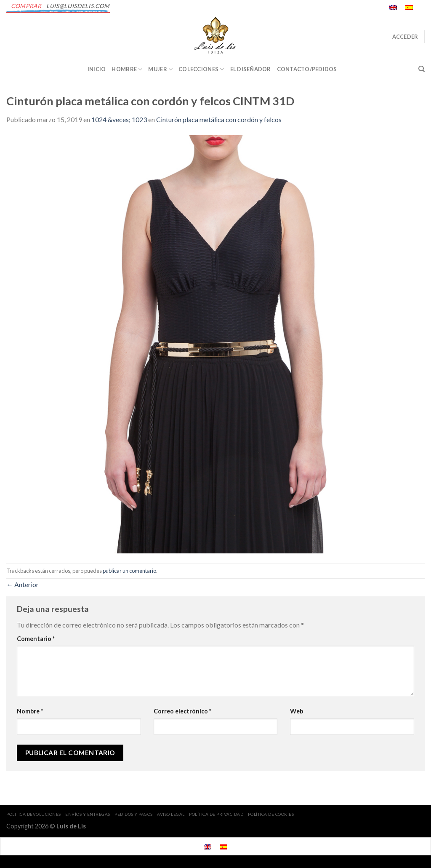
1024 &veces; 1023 (119, 119)
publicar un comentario (129, 571)
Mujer (160, 69)
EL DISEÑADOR (251, 69)
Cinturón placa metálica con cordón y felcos (219, 119)
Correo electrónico (182, 711)
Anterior (23, 584)
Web (297, 711)
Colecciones (201, 69)
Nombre (30, 711)
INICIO (97, 69)
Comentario (36, 639)
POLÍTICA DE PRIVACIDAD (216, 814)
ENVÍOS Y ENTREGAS (88, 814)
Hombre (127, 69)
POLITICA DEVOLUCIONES (34, 814)
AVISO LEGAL (171, 814)
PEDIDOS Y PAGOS (134, 814)
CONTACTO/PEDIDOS (307, 69)
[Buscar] (422, 69)
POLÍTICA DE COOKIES (271, 814)
